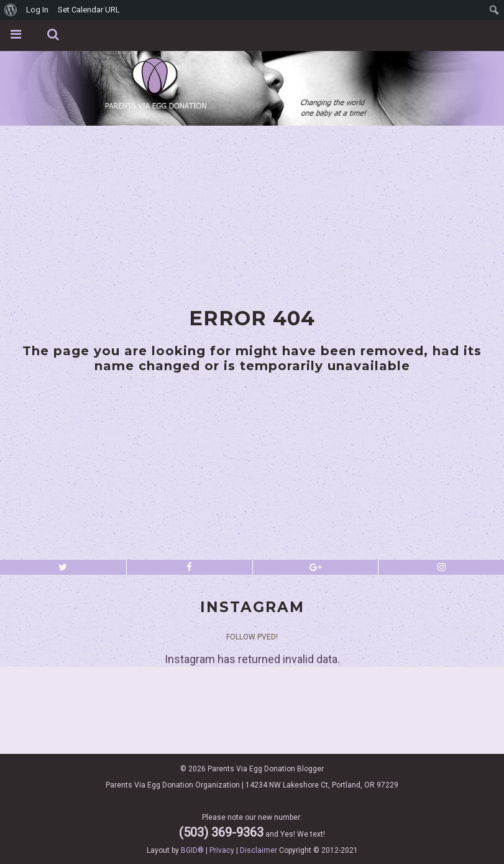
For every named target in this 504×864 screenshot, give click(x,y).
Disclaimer (259, 850)
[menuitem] (11, 10)
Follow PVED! (252, 637)
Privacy (222, 850)
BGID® (192, 850)
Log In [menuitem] (37, 10)
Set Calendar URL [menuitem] (89, 10)
